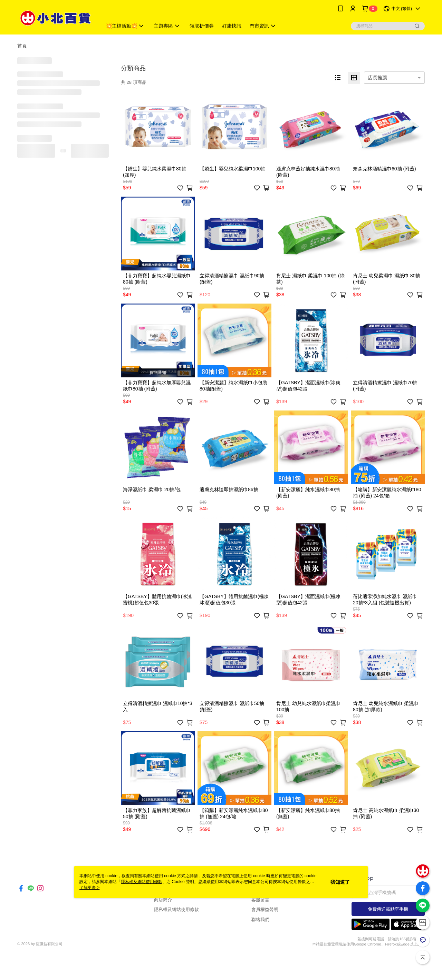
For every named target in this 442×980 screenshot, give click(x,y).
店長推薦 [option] (377, 78)
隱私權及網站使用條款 (176, 909)
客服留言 (260, 900)
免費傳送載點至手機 (388, 909)
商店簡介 (163, 900)
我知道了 (340, 882)
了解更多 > (89, 888)
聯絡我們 (260, 919)
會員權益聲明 (265, 909)
